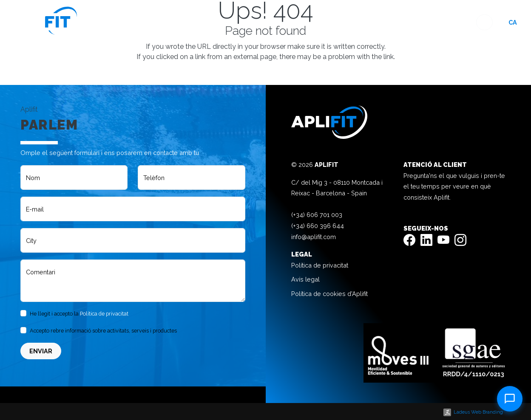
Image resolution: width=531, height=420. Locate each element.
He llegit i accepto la (79, 314)
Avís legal (305, 279)
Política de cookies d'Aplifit (329, 294)
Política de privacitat (104, 314)
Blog (398, 22)
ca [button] (513, 22)
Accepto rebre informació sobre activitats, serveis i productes (103, 331)
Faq (421, 22)
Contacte (454, 22)
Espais (305, 22)
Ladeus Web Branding (478, 412)
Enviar (41, 351)
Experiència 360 (352, 22)
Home (276, 22)
